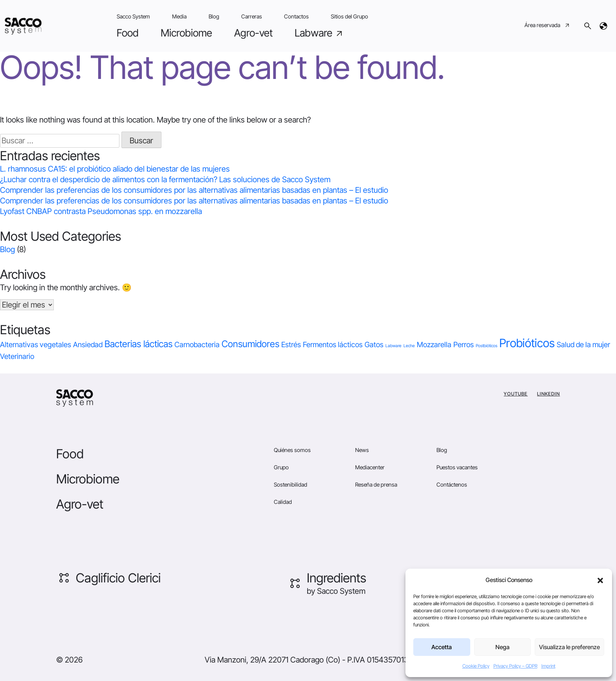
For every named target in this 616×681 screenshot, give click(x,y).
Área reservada (547, 26)
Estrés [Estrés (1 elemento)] (291, 345)
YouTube (516, 394)
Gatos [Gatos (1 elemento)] (374, 345)
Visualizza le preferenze (569, 647)
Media (179, 16)
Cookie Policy (476, 666)
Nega (502, 647)
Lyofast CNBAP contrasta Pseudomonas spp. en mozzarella (101, 211)
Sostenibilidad (291, 484)
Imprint (548, 666)
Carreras (252, 16)
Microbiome (186, 33)
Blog (214, 16)
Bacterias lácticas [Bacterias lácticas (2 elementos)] (138, 344)
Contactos (296, 16)
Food (128, 33)
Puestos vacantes (457, 467)
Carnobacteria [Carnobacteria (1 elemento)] (197, 345)
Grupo (281, 467)
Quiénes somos (292, 450)
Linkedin (548, 394)
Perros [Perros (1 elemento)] (464, 345)
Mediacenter (370, 467)
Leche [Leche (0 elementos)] (409, 346)
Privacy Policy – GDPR (515, 666)
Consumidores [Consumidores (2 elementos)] (250, 344)
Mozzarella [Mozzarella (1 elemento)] (434, 345)
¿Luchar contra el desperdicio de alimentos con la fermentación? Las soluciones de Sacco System (165, 179)
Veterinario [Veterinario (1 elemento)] (17, 356)
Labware (319, 33)
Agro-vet (253, 33)
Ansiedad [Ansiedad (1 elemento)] (88, 345)
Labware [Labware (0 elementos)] (393, 346)
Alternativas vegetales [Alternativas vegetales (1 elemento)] (36, 345)
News (362, 450)
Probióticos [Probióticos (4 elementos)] (527, 343)
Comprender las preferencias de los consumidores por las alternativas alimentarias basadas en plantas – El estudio (194, 190)
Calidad (283, 502)
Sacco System (133, 16)
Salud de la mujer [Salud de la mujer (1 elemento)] (583, 345)
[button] (600, 580)
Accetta (442, 647)
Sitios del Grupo (349, 16)
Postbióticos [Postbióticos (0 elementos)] (487, 346)
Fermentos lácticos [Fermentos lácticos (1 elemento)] (333, 345)
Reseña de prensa (376, 484)
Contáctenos (452, 484)
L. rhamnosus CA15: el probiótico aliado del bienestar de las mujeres (115, 169)
